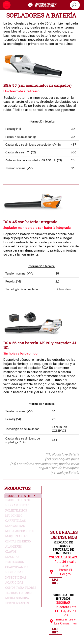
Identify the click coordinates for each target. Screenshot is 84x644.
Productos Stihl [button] (19, 496)
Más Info (55, 581)
